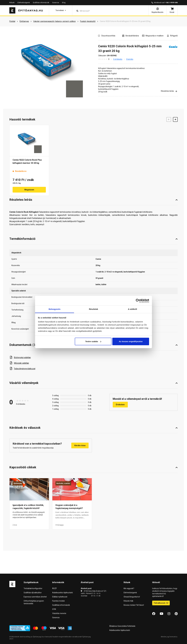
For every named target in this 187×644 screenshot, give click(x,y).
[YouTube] (161, 614)
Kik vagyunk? (129, 588)
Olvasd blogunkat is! (132, 597)
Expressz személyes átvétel (35, 597)
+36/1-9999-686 (172, 3)
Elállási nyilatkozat (60, 597)
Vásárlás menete (59, 613)
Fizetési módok (58, 601)
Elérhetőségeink (24, 3)
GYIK (54, 609)
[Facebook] (154, 614)
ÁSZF (54, 588)
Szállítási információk (41, 3)
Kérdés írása (80, 445)
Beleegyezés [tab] (54, 309)
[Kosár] (172, 10)
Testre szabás (93, 341)
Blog (64, 3)
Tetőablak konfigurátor (33, 588)
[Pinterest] (176, 614)
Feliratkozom (161, 603)
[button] (61, 10)
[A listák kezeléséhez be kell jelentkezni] (130, 36)
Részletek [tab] (94, 309)
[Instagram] (169, 614)
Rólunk (12, 3)
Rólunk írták (128, 601)
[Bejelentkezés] (158, 10)
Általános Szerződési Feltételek (122, 626)
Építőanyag (18, 483)
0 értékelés (118, 59)
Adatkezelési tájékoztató (63, 593)
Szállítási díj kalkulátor (33, 593)
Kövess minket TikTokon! (134, 605)
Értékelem (120, 405)
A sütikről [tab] (132, 309)
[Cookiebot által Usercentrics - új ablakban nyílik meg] (138, 301)
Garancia (56, 3)
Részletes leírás (169, 91)
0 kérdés (130, 59)
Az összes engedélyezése (131, 341)
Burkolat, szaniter (63, 483)
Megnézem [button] (29, 190)
